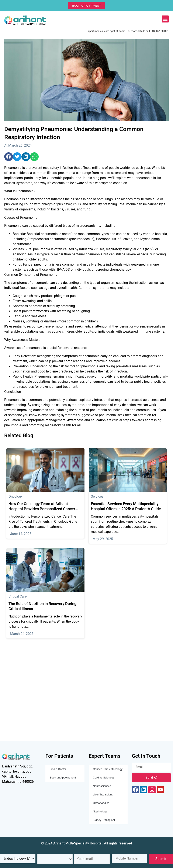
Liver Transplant (103, 794)
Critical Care (18, 596)
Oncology (16, 496)
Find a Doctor (58, 769)
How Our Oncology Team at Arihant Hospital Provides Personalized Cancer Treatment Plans (42, 509)
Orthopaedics (101, 803)
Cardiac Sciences (104, 778)
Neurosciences (102, 786)
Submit (161, 859)
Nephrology (100, 811)
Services (97, 496)
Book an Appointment (63, 778)
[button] (165, 19)
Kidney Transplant (104, 820)
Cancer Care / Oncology (108, 769)
